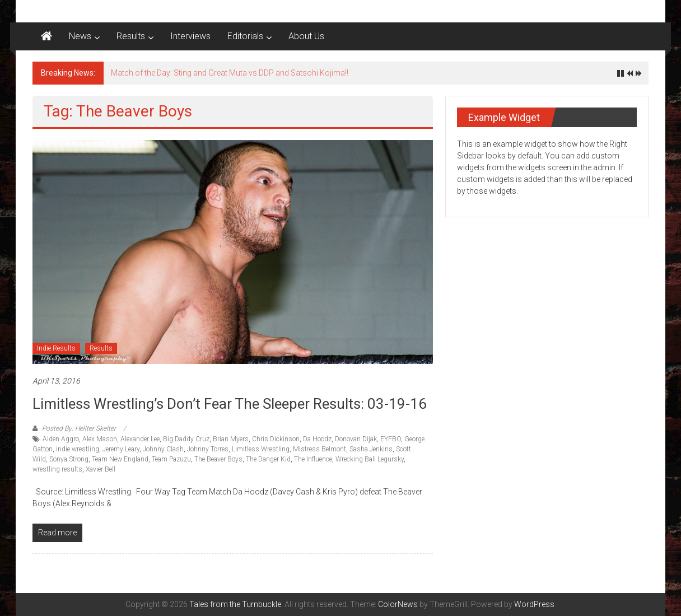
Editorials (245, 36)
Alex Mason (100, 439)
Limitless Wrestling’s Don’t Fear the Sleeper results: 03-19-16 (230, 404)
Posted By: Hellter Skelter (79, 428)
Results (131, 36)
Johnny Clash (163, 449)
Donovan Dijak (356, 439)
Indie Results (56, 348)
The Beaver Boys (218, 459)
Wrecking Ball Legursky (370, 459)
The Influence (313, 459)
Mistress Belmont (319, 449)
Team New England (120, 459)
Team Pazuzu (171, 459)
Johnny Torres (208, 449)
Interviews (190, 36)
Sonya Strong (69, 459)
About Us (306, 36)
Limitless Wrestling (261, 449)
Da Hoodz (317, 439)
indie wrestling (78, 449)
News (80, 36)
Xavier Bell (101, 469)
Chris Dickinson (276, 439)
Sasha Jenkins (371, 449)
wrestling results (57, 469)
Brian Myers (231, 439)
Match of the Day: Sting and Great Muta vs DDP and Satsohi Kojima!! (230, 73)
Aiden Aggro (61, 439)
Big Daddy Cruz (186, 439)
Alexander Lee (140, 439)
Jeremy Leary (121, 449)
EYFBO (391, 439)
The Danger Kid (268, 459)
